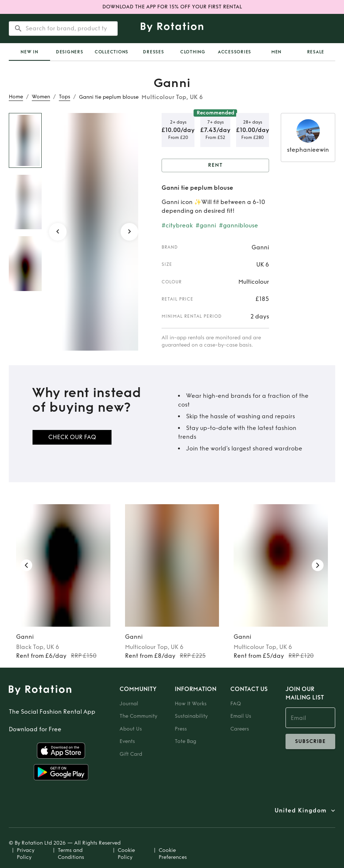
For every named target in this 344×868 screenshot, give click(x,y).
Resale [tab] (316, 52)
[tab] (29, 52)
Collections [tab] (111, 52)
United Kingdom (300, 811)
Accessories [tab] (235, 52)
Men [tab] (276, 52)
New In (29, 52)
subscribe (310, 741)
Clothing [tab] (193, 52)
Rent (215, 165)
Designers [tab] (70, 52)
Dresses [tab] (153, 52)
